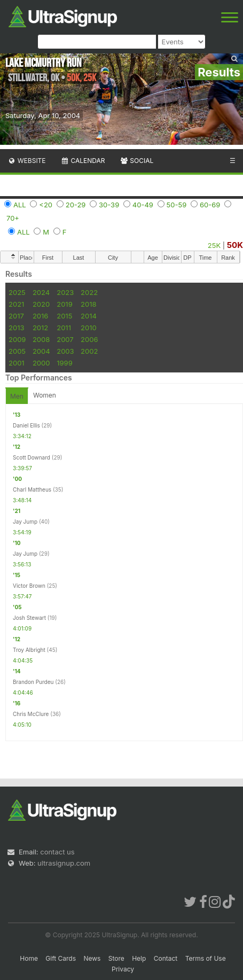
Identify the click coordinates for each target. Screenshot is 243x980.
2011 (64, 328)
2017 (16, 316)
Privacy (123, 969)
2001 (17, 363)
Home (29, 958)
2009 (17, 339)
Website (27, 161)
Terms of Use (206, 958)
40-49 (143, 205)
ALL (20, 205)
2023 (65, 292)
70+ (13, 218)
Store (116, 958)
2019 (64, 304)
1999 (64, 363)
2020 (41, 304)
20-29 (76, 205)
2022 (89, 292)
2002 (89, 351)
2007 (65, 339)
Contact (166, 958)
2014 (89, 316)
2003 (65, 351)
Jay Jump (25, 522)
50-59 (177, 205)
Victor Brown (29, 586)
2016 (40, 316)
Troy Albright (29, 650)
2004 (41, 351)
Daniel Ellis (26, 425)
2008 (41, 339)
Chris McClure (31, 714)
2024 (41, 292)
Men (17, 396)
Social (136, 161)
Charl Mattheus (32, 489)
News (92, 958)
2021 (16, 304)
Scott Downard (32, 457)
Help (139, 958)
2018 (88, 304)
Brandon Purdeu (33, 682)
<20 (46, 205)
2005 (17, 351)
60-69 (210, 205)
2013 (16, 328)
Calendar (83, 161)
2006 (89, 339)
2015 (64, 316)
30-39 (109, 205)
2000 (41, 363)
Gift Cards (61, 958)
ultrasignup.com (64, 863)
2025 (17, 292)
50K (235, 245)
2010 (89, 328)
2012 (40, 328)
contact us (57, 852)
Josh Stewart (29, 618)
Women (45, 395)
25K (214, 245)
